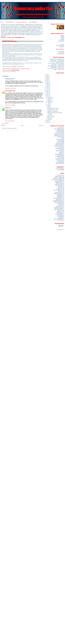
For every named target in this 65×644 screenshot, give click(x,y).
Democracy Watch (60, 143)
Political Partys (13, 72)
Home (2, 22)
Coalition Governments (58, 202)
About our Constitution (59, 133)
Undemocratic (59, 189)
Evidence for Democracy (59, 146)
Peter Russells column (60, 159)
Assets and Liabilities (58, 209)
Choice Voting (61, 140)
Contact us (62, 47)
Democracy (59, 175)
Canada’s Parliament (60, 139)
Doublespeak (60, 195)
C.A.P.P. (62, 138)
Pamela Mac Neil (61, 54)
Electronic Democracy (60, 145)
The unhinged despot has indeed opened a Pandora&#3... (56, 67)
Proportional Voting (60, 160)
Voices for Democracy (60, 163)
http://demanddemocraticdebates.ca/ (17, 66)
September (50, 101)
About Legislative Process (59, 129)
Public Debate (59, 197)
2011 (47, 96)
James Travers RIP (51, 117)
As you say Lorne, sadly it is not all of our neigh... (56, 69)
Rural (7, 108)
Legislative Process (58, 182)
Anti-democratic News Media (53, 108)
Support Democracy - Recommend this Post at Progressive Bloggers (16, 69)
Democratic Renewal (60, 144)
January (49, 119)
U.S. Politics (60, 204)
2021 (47, 82)
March (49, 107)
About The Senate (60, 132)
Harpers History (59, 199)
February (49, 118)
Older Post (41, 125)
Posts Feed (62, 40)
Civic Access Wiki (60, 141)
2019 (47, 85)
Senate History (61, 161)
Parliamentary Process (60, 156)
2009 (47, 122)
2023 (47, 79)
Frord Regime (60, 213)
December (50, 97)
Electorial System (7, 72)
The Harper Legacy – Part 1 (53, 110)
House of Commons (58, 177)
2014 (47, 92)
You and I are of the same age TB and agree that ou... (57, 60)
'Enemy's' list (60, 211)
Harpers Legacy (59, 176)
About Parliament (61, 130)
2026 (47, 75)
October (49, 100)
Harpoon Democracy (60, 151)
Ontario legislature (59, 203)
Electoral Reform (59, 181)
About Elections (61, 128)
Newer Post (3, 125)
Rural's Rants (60, 215)
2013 (47, 93)
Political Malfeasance (33, 22)
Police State (60, 205)
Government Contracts (60, 148)
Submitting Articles (60, 46)
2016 (47, 89)
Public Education (59, 185)
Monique (62, 35)
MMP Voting (61, 153)
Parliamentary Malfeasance (21, 22)
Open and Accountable (58, 179)
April (49, 106)
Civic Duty (60, 191)
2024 (47, 78)
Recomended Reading (58, 200)
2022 (47, 81)
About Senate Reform (60, 131)
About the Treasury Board (59, 136)
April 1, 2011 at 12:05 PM (10, 105)
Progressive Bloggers (60, 169)
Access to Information (58, 190)
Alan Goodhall (9, 91)
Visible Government (60, 162)
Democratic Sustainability (57, 180)
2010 (47, 121)
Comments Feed (61, 41)
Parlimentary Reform (58, 194)
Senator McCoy (61, 51)
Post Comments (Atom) (12, 128)
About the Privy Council (59, 135)
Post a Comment (5, 123)
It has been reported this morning (9, 44)
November (50, 99)
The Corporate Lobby (58, 210)
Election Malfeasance (10, 22)
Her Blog (62, 37)
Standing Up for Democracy (53, 111)
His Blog (62, 39)
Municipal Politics (59, 214)
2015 (47, 90)
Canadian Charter (59, 212)
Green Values (61, 150)
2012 (47, 94)
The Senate (60, 187)
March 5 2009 (50, 115)
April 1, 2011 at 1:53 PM (10, 121)
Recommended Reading (58, 219)
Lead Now (62, 152)
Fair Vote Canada (61, 147)
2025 (47, 76)
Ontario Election (59, 206)
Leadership (60, 188)
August (49, 103)
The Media (61, 218)
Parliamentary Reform (58, 207)
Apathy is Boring (61, 137)
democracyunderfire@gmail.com (16, 37)
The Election (60, 220)
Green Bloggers (61, 170)
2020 (47, 83)
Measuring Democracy (60, 154)
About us (62, 45)
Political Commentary (58, 198)
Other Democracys (58, 192)
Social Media (60, 217)
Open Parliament (61, 155)
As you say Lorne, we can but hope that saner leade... (56, 64)
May (49, 104)
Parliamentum (61, 158)
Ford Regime (60, 196)
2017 (47, 87)
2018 (47, 86)
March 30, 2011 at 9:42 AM (10, 88)
